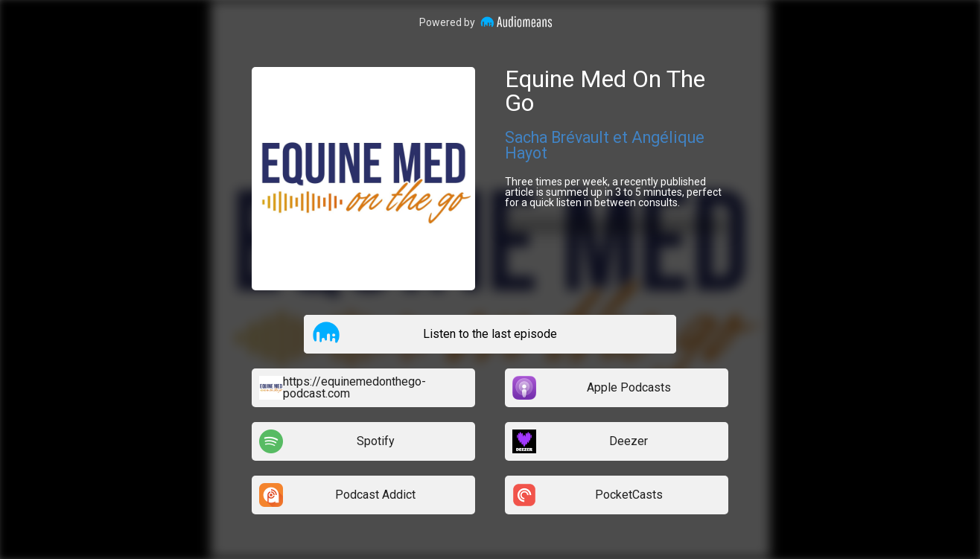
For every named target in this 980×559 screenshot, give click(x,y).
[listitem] (490, 334)
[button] (326, 333)
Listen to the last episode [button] (490, 334)
